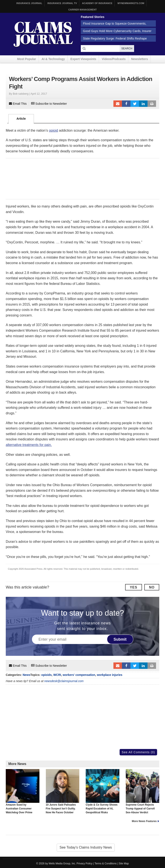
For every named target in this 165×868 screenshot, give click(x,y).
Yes (134, 587)
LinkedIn (143, 104)
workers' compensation (79, 675)
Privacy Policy (85, 864)
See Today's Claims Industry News (86, 847)
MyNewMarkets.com (131, 3)
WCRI (57, 675)
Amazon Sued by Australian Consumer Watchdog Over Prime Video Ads (23, 793)
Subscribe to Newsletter (49, 104)
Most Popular (27, 59)
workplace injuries (110, 675)
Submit (120, 639)
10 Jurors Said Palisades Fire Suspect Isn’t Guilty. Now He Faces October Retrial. (63, 793)
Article (21, 119)
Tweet (135, 104)
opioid (53, 130)
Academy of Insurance (97, 3)
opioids (47, 675)
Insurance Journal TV (62, 3)
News (26, 675)
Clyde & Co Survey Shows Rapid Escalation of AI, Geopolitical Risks (103, 791)
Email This (18, 104)
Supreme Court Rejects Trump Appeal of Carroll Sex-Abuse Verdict (143, 791)
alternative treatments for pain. (29, 445)
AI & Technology (53, 59)
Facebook (126, 104)
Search (127, 49)
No (152, 587)
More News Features (144, 821)
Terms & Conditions (106, 864)
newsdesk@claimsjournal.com (64, 681)
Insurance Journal (29, 3)
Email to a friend (118, 104)
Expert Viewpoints (83, 59)
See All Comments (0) (138, 752)
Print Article (152, 104)
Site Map (124, 864)
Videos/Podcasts (114, 59)
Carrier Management (82, 10)
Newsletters (140, 59)
